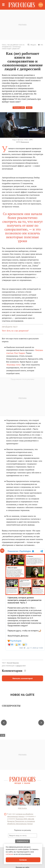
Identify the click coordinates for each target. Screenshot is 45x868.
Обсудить (32, 45)
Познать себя (19, 108)
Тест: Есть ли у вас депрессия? (15, 331)
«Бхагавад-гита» (14, 365)
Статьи (4, 45)
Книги (29, 108)
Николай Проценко (13, 663)
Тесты (41, 5)
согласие (9, 854)
